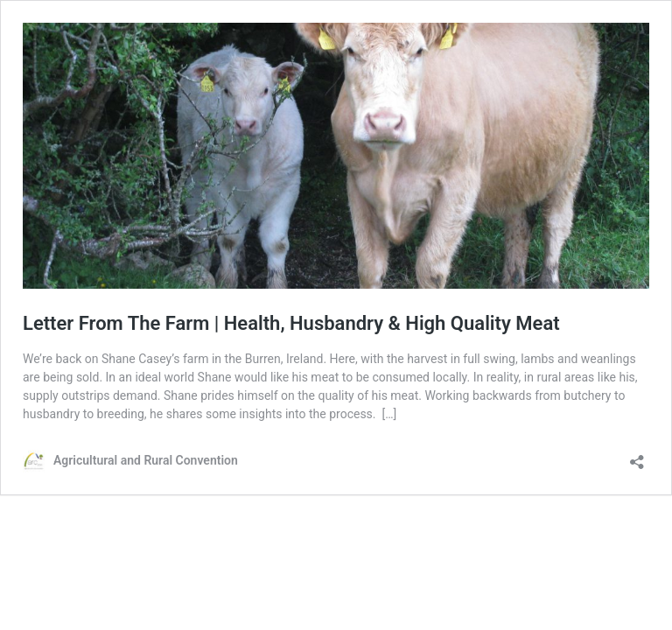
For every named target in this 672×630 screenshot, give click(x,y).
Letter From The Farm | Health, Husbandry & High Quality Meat (291, 323)
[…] (389, 414)
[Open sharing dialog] (637, 456)
